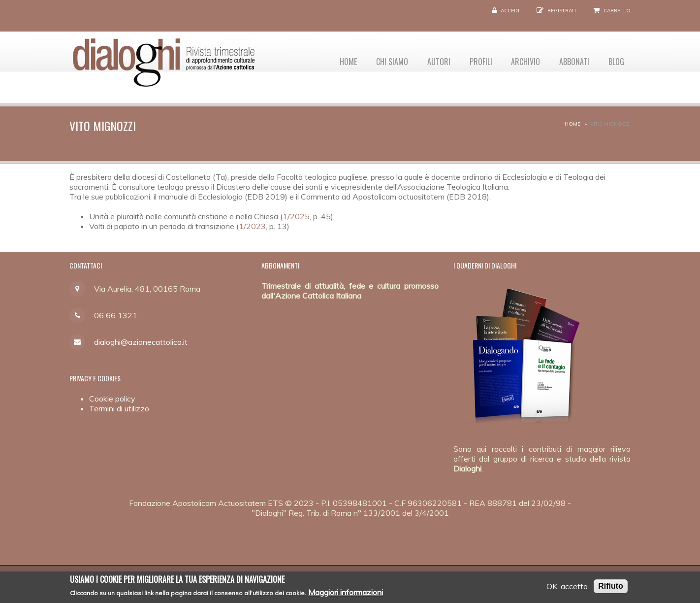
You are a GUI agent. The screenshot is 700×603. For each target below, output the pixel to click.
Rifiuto (611, 588)
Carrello (617, 11)
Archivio (521, 60)
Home (335, 60)
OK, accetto (567, 588)
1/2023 (252, 226)
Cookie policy (112, 399)
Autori (430, 60)
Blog (615, 60)
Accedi (510, 11)
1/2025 (296, 216)
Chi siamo (381, 60)
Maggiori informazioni (346, 595)
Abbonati (571, 60)
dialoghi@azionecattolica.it (141, 342)
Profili (474, 60)
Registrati (562, 11)
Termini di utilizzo (119, 408)
